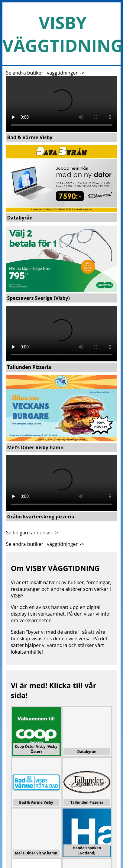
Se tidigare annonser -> (32, 533)
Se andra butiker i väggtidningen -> (45, 73)
